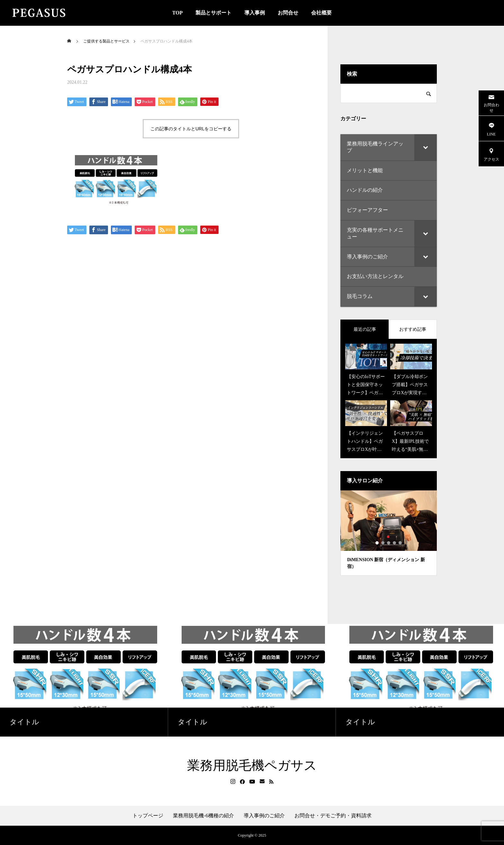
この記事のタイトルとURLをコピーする (191, 129)
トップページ (148, 816)
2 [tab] (383, 543)
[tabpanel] (389, 533)
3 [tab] (389, 543)
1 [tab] (377, 543)
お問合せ (288, 13)
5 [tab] (401, 543)
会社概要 (321, 13)
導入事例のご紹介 (264, 816)
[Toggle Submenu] (426, 147)
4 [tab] (395, 543)
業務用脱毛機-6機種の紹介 (203, 816)
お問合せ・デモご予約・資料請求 (333, 816)
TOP (178, 13)
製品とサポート (213, 13)
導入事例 (255, 13)
